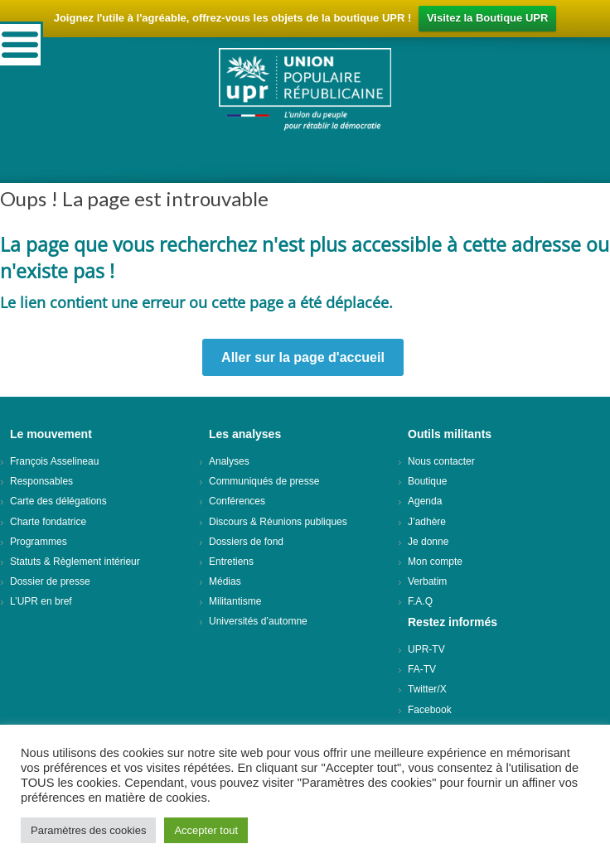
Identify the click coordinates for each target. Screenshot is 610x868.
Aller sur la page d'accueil (303, 357)
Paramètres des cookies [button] (88, 830)
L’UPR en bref (41, 601)
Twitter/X (427, 689)
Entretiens (231, 562)
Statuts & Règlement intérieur (75, 562)
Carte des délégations (58, 501)
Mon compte (435, 562)
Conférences (237, 501)
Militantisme (235, 601)
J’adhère (427, 522)
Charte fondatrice (48, 522)
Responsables (41, 481)
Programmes (39, 542)
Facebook (430, 710)
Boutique (427, 481)
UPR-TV (426, 649)
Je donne (428, 542)
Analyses (229, 461)
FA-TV (422, 669)
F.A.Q (420, 601)
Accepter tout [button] (206, 830)
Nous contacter (441, 461)
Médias (225, 581)
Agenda (425, 501)
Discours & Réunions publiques (278, 522)
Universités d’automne (258, 621)
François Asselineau (54, 461)
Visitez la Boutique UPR (487, 18)
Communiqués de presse (264, 481)
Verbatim (427, 581)
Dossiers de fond (246, 542)
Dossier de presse (50, 581)
